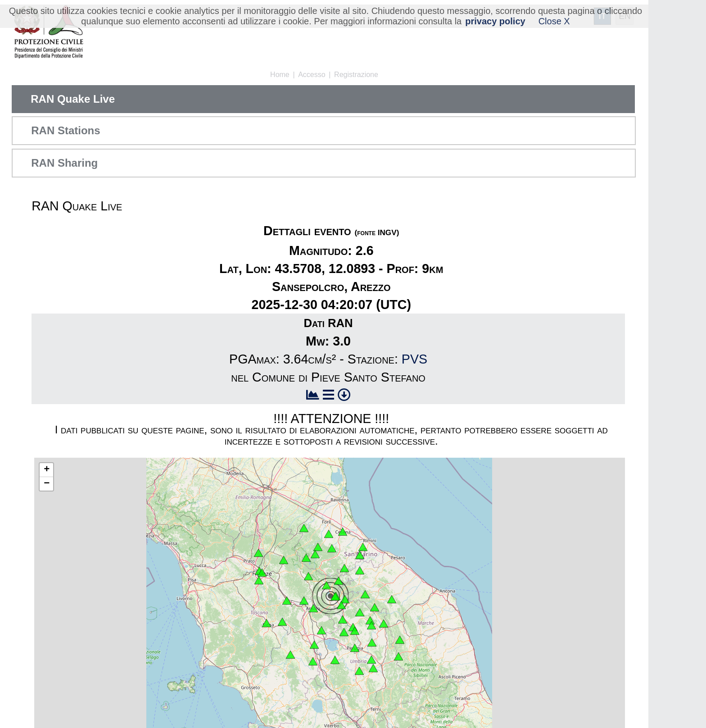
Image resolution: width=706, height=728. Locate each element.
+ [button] (47, 470)
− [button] (47, 484)
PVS (414, 359)
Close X (554, 21)
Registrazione (356, 75)
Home (280, 75)
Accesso (312, 75)
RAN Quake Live (73, 99)
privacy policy (495, 21)
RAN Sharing (64, 163)
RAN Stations (66, 130)
